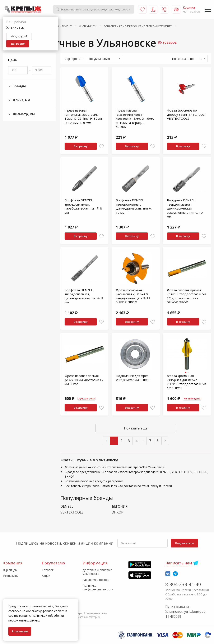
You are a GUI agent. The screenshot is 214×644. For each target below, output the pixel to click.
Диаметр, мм (21, 114)
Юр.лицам (10, 570)
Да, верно (18, 44)
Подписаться (184, 543)
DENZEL (67, 507)
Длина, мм (19, 100)
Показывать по (183, 59)
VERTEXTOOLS (72, 512)
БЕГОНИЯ (120, 507)
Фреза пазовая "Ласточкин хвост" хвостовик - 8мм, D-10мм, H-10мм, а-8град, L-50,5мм (135, 118)
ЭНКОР (118, 512)
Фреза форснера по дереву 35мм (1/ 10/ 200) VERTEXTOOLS (186, 114)
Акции (46, 576)
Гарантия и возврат (97, 580)
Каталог (48, 570)
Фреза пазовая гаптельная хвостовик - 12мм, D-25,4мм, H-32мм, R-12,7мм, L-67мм (84, 116)
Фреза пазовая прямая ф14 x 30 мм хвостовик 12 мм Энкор (84, 380)
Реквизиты (11, 576)
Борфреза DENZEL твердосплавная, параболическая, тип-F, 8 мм (83, 206)
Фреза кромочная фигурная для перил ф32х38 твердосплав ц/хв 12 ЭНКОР (187, 382)
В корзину (81, 146)
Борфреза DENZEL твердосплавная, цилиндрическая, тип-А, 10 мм (134, 206)
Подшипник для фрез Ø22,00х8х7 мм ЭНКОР (133, 378)
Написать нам (179, 563)
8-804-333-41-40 (183, 584)
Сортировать (74, 59)
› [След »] (165, 440)
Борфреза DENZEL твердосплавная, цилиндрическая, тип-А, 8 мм (84, 296)
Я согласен (20, 631)
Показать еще (136, 428)
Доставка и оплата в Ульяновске (97, 572)
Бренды (17, 86)
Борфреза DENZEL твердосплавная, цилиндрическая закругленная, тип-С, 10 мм (185, 208)
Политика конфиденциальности (98, 587)
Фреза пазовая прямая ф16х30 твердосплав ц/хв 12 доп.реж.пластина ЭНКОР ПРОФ (187, 296)
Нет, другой (19, 36)
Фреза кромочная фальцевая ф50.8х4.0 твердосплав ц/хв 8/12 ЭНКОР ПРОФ (133, 296)
